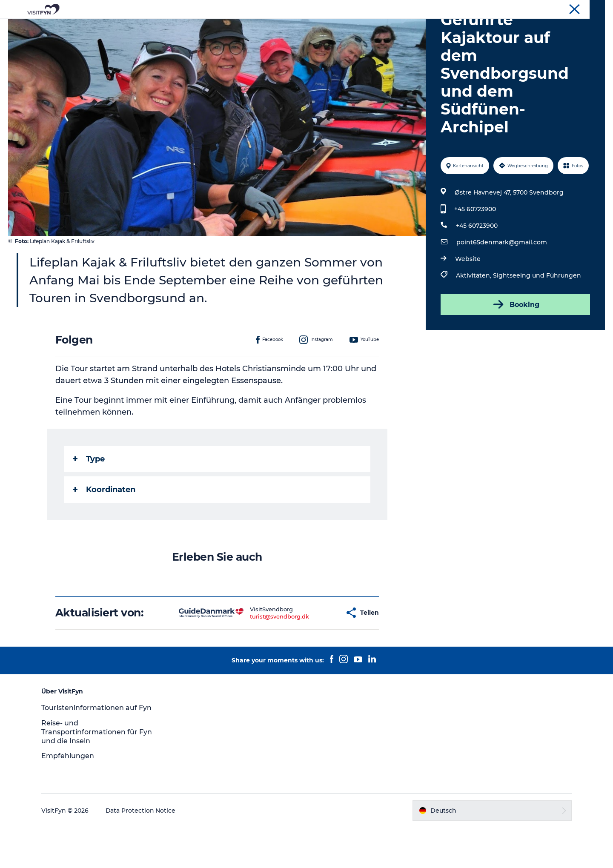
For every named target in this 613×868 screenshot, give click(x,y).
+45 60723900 (475, 249)
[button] (311, 653)
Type (89, 499)
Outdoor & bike (269, 27)
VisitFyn (594, 8)
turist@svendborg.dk (252, 657)
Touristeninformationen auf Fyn (98, 748)
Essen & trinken (331, 27)
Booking (515, 345)
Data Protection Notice (142, 851)
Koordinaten (104, 530)
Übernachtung (393, 27)
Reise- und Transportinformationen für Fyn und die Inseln (98, 772)
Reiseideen (214, 27)
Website (468, 299)
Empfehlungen (69, 797)
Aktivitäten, (474, 316)
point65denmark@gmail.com (502, 283)
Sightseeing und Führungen (537, 316)
